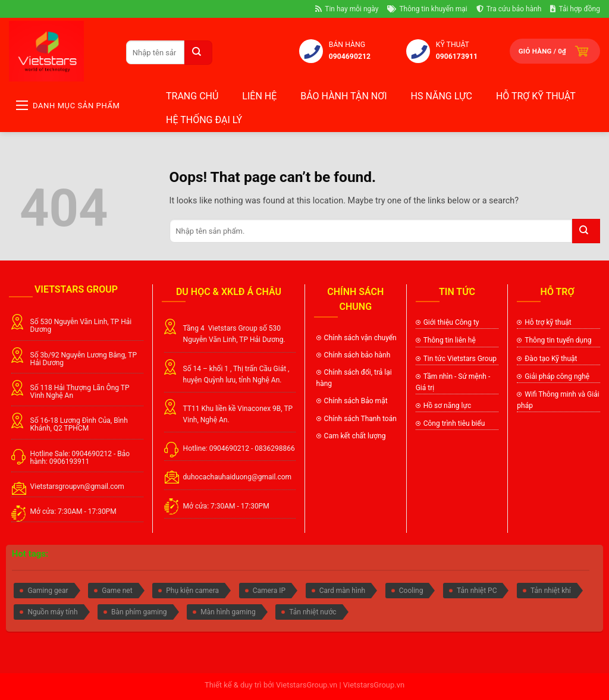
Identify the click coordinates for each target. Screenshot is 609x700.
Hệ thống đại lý (204, 120)
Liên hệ (259, 96)
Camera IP (269, 591)
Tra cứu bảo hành (509, 9)
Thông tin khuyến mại (427, 9)
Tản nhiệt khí (551, 591)
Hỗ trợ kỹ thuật (536, 96)
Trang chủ (192, 96)
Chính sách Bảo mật (356, 401)
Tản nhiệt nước (313, 612)
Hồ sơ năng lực (448, 406)
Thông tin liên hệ (450, 340)
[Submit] (198, 53)
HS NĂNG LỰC (442, 96)
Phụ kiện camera (192, 591)
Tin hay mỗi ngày (347, 9)
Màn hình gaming (228, 612)
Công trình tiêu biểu (454, 423)
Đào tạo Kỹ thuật (551, 359)
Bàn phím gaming (139, 612)
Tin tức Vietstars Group (460, 359)
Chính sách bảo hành (357, 355)
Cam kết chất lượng (356, 436)
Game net (117, 591)
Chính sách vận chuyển (360, 338)
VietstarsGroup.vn (307, 685)
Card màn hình (343, 591)
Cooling (411, 591)
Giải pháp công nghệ (557, 376)
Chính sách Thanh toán (360, 419)
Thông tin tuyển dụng (558, 340)
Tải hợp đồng (575, 9)
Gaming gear (48, 591)
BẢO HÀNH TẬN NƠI (343, 96)
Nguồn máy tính (52, 612)
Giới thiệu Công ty (451, 322)
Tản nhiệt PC (477, 591)
